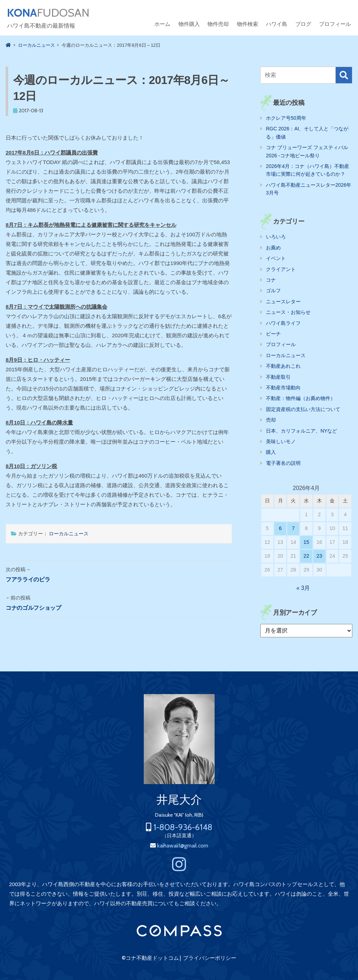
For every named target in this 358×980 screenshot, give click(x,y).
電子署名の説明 (283, 463)
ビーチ (273, 334)
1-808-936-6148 (183, 827)
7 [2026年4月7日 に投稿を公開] (293, 528)
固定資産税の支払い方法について (303, 409)
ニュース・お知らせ (288, 312)
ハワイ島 (277, 24)
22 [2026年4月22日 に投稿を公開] (306, 556)
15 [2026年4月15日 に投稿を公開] (306, 542)
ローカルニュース (69, 534)
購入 (271, 452)
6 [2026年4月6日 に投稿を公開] (280, 528)
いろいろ (276, 237)
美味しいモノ (281, 441)
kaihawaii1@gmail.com (183, 846)
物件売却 (218, 24)
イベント (276, 258)
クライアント (281, 269)
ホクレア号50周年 (286, 118)
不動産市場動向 (283, 388)
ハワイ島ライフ (283, 323)
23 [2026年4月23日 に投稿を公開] (319, 556)
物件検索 (248, 24)
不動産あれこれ (283, 366)
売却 (271, 420)
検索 (344, 75)
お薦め (273, 248)
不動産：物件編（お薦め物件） (301, 398)
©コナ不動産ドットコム (150, 958)
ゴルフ (273, 291)
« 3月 (303, 588)
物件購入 (189, 24)
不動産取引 (278, 377)
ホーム (162, 24)
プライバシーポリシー (210, 958)
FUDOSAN (48, 13)
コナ (271, 280)
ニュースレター (283, 302)
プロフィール (335, 24)
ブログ (303, 24)
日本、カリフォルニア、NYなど (302, 431)
